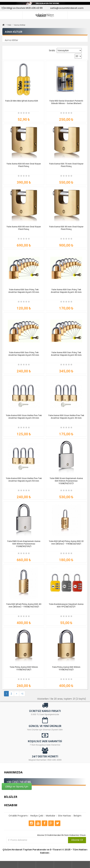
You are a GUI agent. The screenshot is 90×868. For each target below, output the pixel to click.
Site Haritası (64, 816)
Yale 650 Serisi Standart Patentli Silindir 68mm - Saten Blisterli (66, 102)
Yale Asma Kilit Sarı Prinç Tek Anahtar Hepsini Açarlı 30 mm (24, 291)
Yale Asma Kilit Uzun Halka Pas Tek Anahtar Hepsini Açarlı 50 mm (24, 480)
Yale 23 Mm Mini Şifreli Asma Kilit (22, 101)
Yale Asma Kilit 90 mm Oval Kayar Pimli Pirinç (66, 228)
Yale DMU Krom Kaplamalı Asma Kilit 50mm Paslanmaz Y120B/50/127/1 (66, 481)
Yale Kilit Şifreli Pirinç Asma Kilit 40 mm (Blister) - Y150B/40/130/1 (24, 605)
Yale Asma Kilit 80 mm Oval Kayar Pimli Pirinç (24, 228)
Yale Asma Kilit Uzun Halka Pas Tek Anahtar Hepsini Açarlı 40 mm (66, 417)
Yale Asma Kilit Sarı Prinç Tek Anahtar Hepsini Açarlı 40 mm (66, 291)
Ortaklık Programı (18, 816)
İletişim (77, 816)
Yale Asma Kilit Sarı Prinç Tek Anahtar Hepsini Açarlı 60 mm (66, 354)
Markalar (51, 816)
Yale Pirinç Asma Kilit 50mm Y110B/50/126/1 (24, 668)
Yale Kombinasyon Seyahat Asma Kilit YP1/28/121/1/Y (66, 605)
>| (22, 694)
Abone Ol (77, 840)
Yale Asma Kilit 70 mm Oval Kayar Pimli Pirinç (66, 165)
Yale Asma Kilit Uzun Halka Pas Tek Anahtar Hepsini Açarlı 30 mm (24, 417)
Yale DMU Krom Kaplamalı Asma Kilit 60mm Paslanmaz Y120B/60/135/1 (24, 544)
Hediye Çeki (37, 816)
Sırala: (52, 50)
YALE (9, 25)
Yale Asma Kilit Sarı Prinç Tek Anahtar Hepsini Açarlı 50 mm (24, 354)
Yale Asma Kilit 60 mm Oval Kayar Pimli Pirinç (24, 165)
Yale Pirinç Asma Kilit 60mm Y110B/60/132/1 (66, 668)
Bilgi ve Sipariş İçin (17, 786)
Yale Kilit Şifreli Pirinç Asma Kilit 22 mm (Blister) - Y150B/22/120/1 (66, 542)
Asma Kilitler (20, 25)
